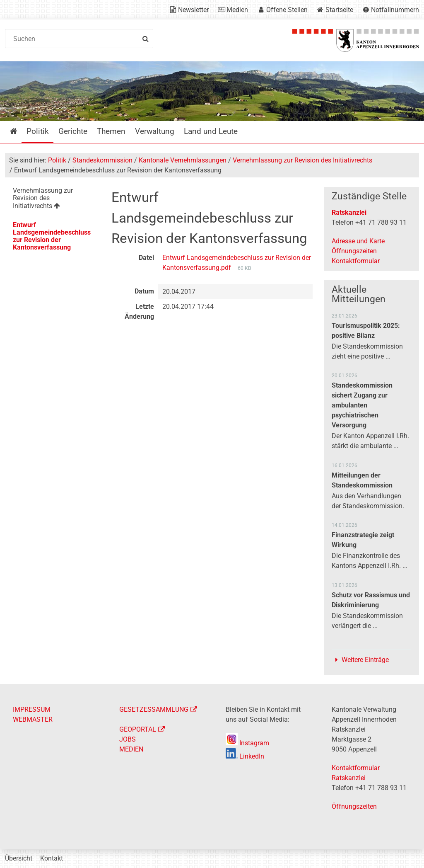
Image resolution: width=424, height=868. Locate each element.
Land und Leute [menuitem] (211, 131)
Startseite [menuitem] (20, 131)
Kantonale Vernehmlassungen (183, 160)
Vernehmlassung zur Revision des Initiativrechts (302, 160)
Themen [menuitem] (111, 131)
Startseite (339, 10)
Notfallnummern (395, 10)
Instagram (247, 743)
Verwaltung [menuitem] (155, 131)
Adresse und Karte (358, 241)
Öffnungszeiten (354, 251)
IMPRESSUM (32, 709)
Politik (57, 160)
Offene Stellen (287, 10)
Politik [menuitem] (38, 131)
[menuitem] (53, 200)
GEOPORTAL (138, 729)
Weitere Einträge (365, 660)
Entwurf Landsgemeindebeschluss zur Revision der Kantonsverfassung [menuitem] (52, 236)
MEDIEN (131, 749)
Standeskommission (102, 160)
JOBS (128, 739)
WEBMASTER (33, 719)
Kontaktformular (356, 261)
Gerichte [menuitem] (73, 131)
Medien (237, 10)
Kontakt (52, 858)
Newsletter (193, 10)
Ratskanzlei (349, 212)
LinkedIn (245, 756)
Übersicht (19, 858)
